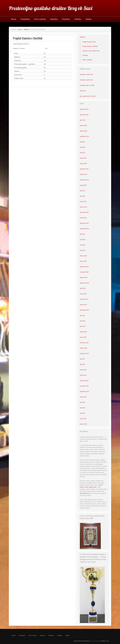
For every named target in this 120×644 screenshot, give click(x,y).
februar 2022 (83, 207)
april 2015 (83, 364)
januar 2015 (83, 375)
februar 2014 (83, 424)
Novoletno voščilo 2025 (86, 80)
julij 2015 (82, 359)
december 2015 (84, 343)
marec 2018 (83, 294)
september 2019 (84, 229)
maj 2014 (82, 408)
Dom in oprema (40, 19)
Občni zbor (83, 91)
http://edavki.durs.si (85, 493)
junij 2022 (82, 196)
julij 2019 (82, 234)
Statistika (78, 19)
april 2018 (83, 288)
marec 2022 (83, 202)
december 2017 (84, 299)
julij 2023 (82, 142)
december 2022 (84, 169)
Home (20, 29)
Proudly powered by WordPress (82, 641)
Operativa (54, 19)
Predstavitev (25, 19)
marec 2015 (83, 370)
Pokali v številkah (87, 60)
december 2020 (84, 212)
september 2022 (84, 180)
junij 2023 (82, 147)
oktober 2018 (83, 278)
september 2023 (84, 136)
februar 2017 (83, 305)
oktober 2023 (83, 131)
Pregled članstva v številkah (90, 46)
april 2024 (83, 120)
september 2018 (84, 283)
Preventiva (66, 19)
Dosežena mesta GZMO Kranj (91, 51)
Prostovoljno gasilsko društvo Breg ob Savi (51, 8)
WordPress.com (105, 641)
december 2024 (84, 115)
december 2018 (84, 267)
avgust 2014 (83, 397)
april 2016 (83, 326)
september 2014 (84, 392)
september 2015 (84, 354)
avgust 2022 (83, 185)
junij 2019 (82, 240)
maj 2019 (82, 245)
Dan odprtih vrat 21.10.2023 (88, 96)
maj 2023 (82, 153)
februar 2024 (83, 126)
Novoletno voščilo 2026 (86, 75)
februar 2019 (83, 256)
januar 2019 (83, 261)
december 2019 (84, 223)
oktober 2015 (83, 348)
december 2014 (84, 381)
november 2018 (84, 272)
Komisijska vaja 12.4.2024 (87, 85)
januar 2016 (83, 337)
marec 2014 (83, 419)
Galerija (88, 19)
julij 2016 (82, 316)
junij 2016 (82, 321)
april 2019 (83, 250)
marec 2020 (83, 218)
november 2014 (84, 386)
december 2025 (84, 109)
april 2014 (83, 413)
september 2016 (84, 310)
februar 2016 (83, 332)
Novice (14, 19)
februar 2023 (83, 164)
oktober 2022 (83, 174)
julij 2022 (82, 191)
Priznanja (85, 55)
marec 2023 (83, 158)
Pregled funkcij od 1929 (89, 42)
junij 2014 (82, 402)
